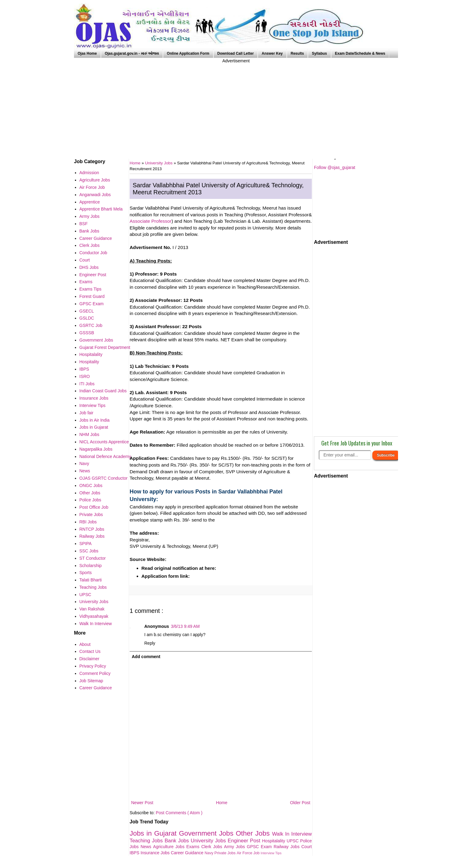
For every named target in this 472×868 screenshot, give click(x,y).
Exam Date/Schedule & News (360, 53)
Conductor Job (93, 253)
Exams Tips (90, 289)
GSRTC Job (91, 325)
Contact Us (90, 651)
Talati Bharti (91, 580)
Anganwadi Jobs (95, 195)
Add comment (146, 657)
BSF (84, 224)
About (85, 644)
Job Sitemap (91, 681)
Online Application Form (188, 53)
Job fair (87, 413)
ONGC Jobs (91, 485)
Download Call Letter (236, 53)
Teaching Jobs (147, 841)
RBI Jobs (88, 522)
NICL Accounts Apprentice (104, 442)
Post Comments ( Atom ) (179, 813)
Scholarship (91, 566)
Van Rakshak (92, 609)
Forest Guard (92, 296)
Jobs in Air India (95, 420)
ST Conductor (93, 558)
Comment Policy (95, 673)
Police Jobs (90, 500)
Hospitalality (274, 841)
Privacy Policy (93, 666)
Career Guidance (188, 853)
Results (297, 53)
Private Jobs (225, 853)
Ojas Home (87, 53)
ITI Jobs (87, 384)
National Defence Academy (105, 456)
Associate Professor (151, 221)
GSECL (87, 311)
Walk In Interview (292, 834)
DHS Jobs (89, 267)
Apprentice (90, 202)
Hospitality (89, 362)
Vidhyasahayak (94, 616)
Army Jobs (235, 847)
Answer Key (272, 53)
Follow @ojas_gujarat (335, 167)
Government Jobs (207, 833)
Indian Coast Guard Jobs (103, 391)
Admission (89, 173)
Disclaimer (89, 659)
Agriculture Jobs (170, 847)
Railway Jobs (288, 847)
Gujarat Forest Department (105, 347)
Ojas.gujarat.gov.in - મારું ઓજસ (132, 53)
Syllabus (319, 53)
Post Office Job (94, 507)
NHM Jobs (89, 434)
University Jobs (159, 163)
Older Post (300, 803)
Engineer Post (245, 841)
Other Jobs (254, 833)
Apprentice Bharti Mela (101, 209)
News (147, 847)
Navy (209, 853)
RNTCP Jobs (92, 529)
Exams (194, 847)
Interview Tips (271, 853)
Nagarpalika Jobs (96, 449)
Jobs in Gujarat (154, 833)
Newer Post (142, 803)
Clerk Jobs (212, 847)
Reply (150, 643)
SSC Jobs (89, 551)
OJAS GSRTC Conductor (104, 478)
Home (221, 803)
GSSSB (87, 333)
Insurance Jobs (156, 853)
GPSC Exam (260, 847)
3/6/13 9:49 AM (185, 626)
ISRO (85, 376)
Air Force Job (249, 853)
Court (307, 847)
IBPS (135, 853)
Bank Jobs (177, 841)
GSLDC (87, 318)
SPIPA (86, 544)
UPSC (293, 841)
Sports (86, 573)
